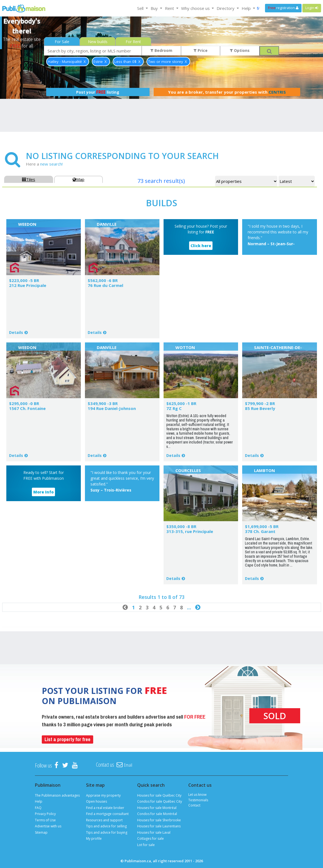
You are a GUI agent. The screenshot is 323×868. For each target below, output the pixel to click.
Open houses (96, 801)
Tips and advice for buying (107, 832)
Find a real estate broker (105, 808)
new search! (51, 164)
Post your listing (98, 92)
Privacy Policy (45, 814)
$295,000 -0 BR (24, 403)
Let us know (197, 795)
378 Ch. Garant (260, 531)
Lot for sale (146, 845)
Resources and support (104, 820)
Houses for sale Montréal (157, 808)
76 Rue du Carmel (105, 285)
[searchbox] (93, 51)
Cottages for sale (151, 838)
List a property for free (67, 739)
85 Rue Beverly (260, 408)
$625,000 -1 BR (181, 403)
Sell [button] (141, 8)
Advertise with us (48, 826)
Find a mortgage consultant (107, 814)
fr (258, 8)
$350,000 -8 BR (181, 526)
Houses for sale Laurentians (159, 826)
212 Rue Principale (28, 285)
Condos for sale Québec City (160, 801)
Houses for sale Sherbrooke (159, 820)
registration (283, 8)
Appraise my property (103, 795)
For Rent (133, 42)
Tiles (29, 179)
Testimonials (198, 800)
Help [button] (247, 8)
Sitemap (41, 832)
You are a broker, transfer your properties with (227, 92)
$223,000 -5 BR (24, 280)
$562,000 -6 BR (103, 280)
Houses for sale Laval (154, 832)
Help (39, 801)
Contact (194, 805)
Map (78, 179)
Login (312, 8)
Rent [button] (170, 8)
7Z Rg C (174, 408)
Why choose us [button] (196, 8)
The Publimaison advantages (57, 795)
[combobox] (93, 51)
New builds (98, 42)
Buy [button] (155, 8)
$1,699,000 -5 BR (262, 526)
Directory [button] (226, 8)
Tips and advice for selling (106, 826)
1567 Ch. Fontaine (27, 408)
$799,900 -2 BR (260, 403)
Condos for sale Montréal (157, 814)
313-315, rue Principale (190, 531)
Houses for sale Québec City (159, 795)
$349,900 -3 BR (103, 403)
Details (16, 332)
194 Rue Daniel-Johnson (112, 408)
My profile (94, 838)
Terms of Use (45, 820)
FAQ (38, 808)
